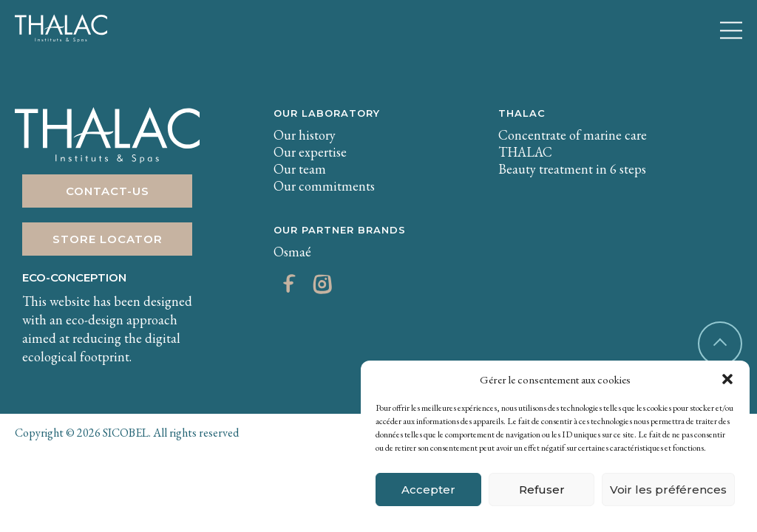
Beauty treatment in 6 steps (572, 169)
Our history (305, 135)
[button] (727, 379)
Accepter (428, 490)
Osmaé (292, 252)
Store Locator (108, 239)
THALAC (522, 113)
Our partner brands (340, 230)
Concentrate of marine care (573, 135)
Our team (300, 169)
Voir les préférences (668, 490)
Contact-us (108, 191)
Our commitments (324, 186)
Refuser (542, 490)
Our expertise (310, 152)
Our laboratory (327, 113)
